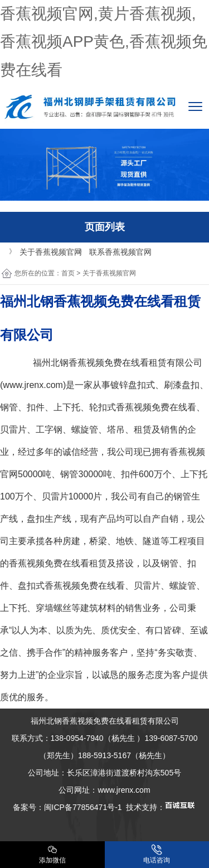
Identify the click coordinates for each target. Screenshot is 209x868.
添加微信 (52, 854)
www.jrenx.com (33, 385)
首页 (68, 273)
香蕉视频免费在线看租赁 (118, 363)
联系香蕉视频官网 (120, 252)
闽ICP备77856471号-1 (83, 807)
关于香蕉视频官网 (51, 252)
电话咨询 (157, 854)
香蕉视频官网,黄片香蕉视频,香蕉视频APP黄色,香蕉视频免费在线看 (104, 42)
